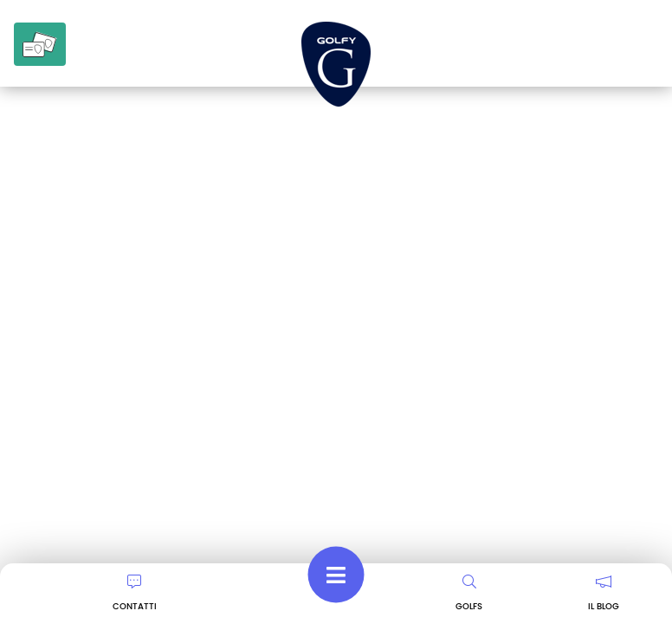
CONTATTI (135, 594)
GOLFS (469, 594)
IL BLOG (604, 594)
